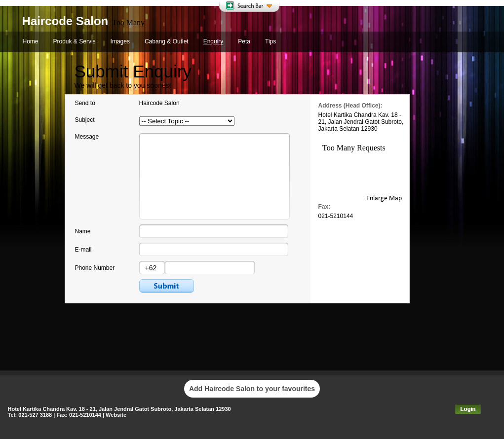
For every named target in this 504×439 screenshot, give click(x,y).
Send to (85, 103)
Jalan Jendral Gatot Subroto (365, 122)
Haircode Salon (65, 21)
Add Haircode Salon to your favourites (252, 389)
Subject (85, 120)
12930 (369, 129)
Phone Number (95, 268)
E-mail (83, 250)
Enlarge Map (384, 199)
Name (83, 231)
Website (116, 415)
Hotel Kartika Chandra (348, 115)
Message (87, 137)
